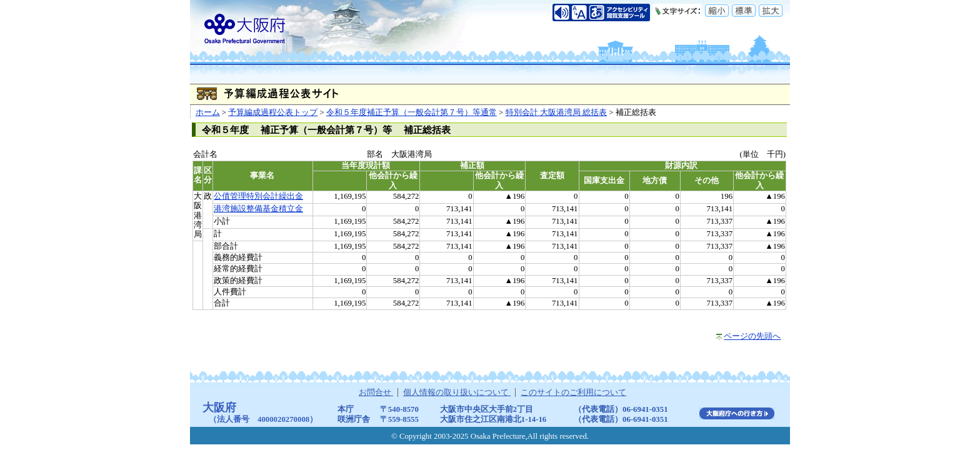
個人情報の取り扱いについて (457, 392)
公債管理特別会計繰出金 (258, 196)
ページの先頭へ (752, 336)
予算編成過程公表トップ (273, 112)
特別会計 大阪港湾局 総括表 (556, 112)
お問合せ (376, 392)
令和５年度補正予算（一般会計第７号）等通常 (412, 112)
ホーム (208, 112)
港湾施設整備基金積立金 (258, 209)
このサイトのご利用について (573, 392)
